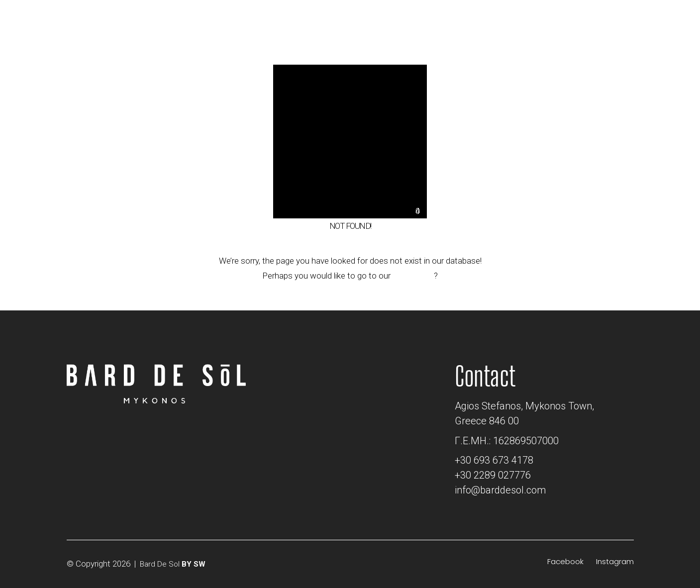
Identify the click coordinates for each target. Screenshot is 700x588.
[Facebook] (565, 562)
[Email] (465, 19)
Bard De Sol (160, 564)
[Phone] (482, 19)
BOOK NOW (590, 17)
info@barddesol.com (500, 490)
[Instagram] (615, 562)
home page (413, 276)
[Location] (449, 19)
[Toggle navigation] (666, 21)
